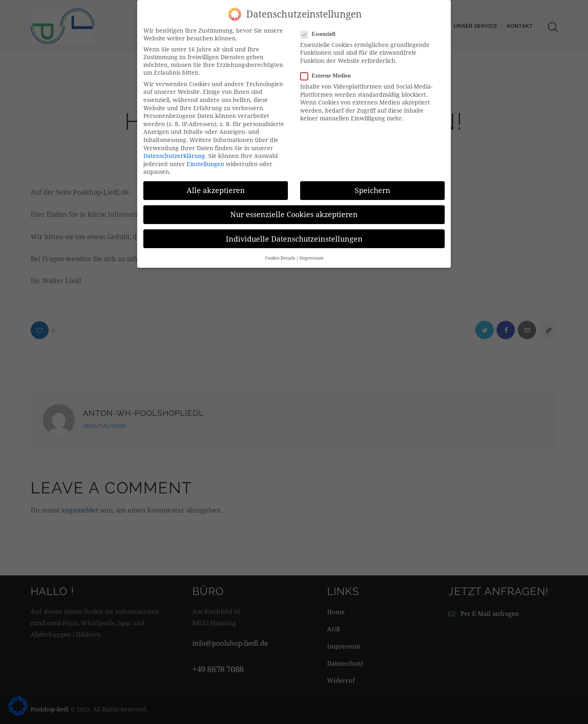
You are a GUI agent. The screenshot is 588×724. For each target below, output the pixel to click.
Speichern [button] (373, 188)
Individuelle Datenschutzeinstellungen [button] (294, 237)
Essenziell (321, 32)
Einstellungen (205, 162)
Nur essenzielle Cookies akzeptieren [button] (294, 212)
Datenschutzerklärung (174, 154)
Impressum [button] (311, 256)
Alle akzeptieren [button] (216, 188)
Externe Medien (329, 74)
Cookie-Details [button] (280, 256)
